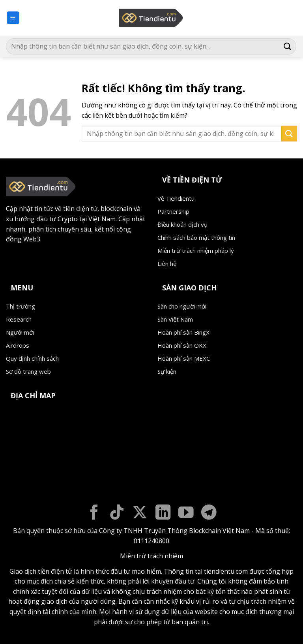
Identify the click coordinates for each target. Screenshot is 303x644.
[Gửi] (288, 46)
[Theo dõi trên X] (140, 513)
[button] (13, 18)
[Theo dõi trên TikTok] (117, 513)
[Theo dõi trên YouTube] (186, 513)
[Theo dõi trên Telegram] (209, 513)
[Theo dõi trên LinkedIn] (163, 513)
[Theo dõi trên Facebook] (94, 513)
